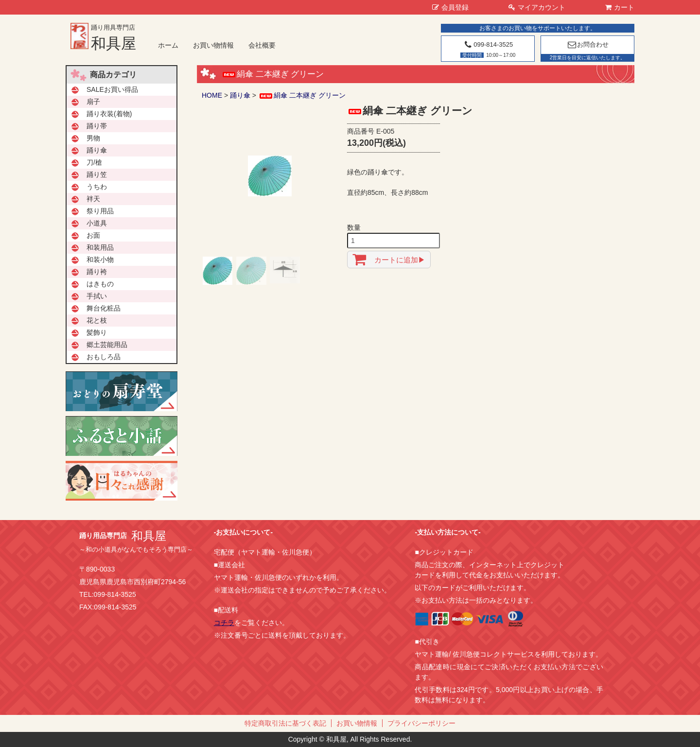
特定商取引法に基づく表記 (285, 723)
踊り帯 (97, 126)
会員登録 (450, 7)
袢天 (93, 199)
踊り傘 (240, 95)
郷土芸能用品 (107, 345)
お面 (93, 235)
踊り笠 (97, 174)
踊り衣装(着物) (109, 114)
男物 (93, 138)
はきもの (100, 284)
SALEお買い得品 (112, 89)
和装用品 (100, 247)
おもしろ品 (104, 357)
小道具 (97, 223)
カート (620, 7)
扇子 (93, 102)
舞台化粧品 (104, 308)
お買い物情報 (213, 45)
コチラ (224, 623)
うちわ (97, 187)
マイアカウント (537, 7)
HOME (212, 95)
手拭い (97, 296)
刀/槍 (94, 162)
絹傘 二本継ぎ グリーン (302, 95)
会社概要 (262, 45)
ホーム (168, 45)
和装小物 (100, 260)
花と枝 (97, 320)
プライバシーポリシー (421, 723)
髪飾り (97, 332)
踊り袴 (97, 272)
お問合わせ (587, 44)
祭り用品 (100, 211)
